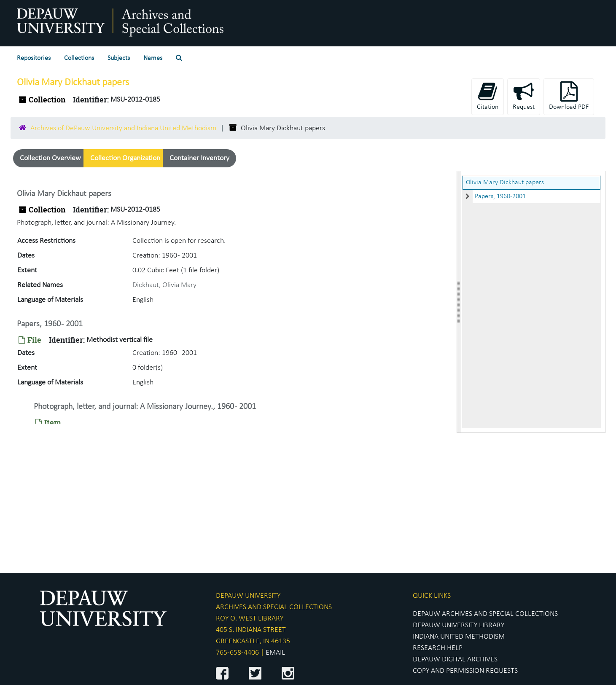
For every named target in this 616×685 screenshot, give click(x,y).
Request (524, 96)
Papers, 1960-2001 (500, 196)
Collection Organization (125, 158)
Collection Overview (50, 158)
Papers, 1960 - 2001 (50, 324)
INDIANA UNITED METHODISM (459, 637)
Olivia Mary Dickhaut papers (505, 183)
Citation (488, 96)
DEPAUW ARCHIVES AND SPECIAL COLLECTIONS (485, 614)
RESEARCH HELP (438, 648)
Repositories (34, 58)
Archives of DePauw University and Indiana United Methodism (123, 128)
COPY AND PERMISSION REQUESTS (465, 671)
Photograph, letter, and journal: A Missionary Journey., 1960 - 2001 (145, 407)
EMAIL (275, 653)
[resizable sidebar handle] (459, 302)
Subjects (119, 58)
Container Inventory (199, 158)
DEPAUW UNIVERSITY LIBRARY (459, 625)
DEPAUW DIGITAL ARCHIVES (455, 659)
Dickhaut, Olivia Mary (164, 285)
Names (153, 58)
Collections (79, 58)
